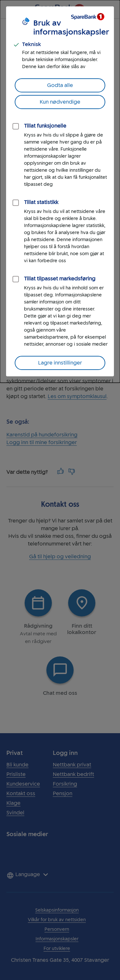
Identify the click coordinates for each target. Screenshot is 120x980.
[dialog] (60, 191)
